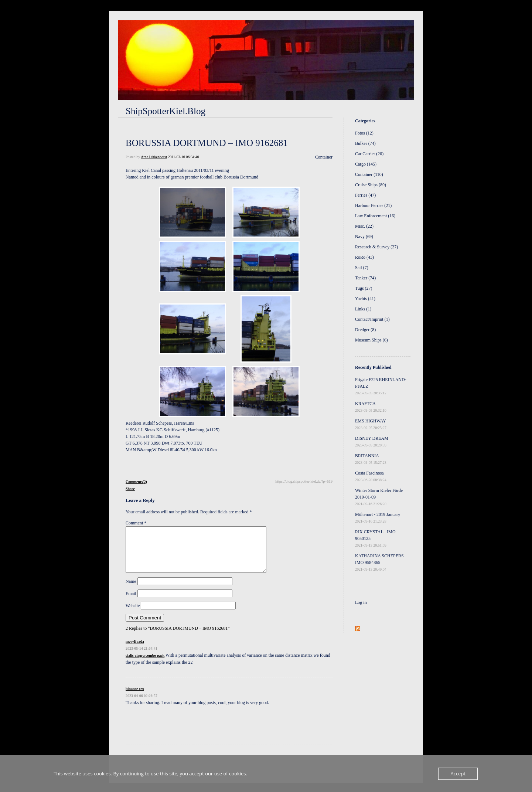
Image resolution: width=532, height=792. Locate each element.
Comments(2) (136, 482)
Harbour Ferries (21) (373, 205)
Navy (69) (364, 237)
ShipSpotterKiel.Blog (166, 111)
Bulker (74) (365, 143)
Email (131, 602)
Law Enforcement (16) (375, 216)
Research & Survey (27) (376, 247)
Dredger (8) (365, 330)
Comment (136, 523)
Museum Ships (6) (371, 340)
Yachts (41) (365, 299)
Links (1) (363, 309)
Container (324, 157)
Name (131, 590)
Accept (458, 774)
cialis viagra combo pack (145, 664)
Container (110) (369, 174)
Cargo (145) (366, 164)
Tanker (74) (365, 278)
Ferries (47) (365, 195)
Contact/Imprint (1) (372, 319)
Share (130, 489)
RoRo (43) (364, 257)
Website (133, 615)
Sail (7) (362, 268)
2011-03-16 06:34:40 (183, 157)
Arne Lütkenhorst (154, 157)
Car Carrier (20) (369, 154)
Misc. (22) (364, 226)
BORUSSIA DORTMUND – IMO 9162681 (207, 143)
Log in (361, 602)
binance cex (135, 698)
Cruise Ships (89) (371, 185)
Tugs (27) (364, 288)
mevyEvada (135, 650)
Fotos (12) (364, 133)
